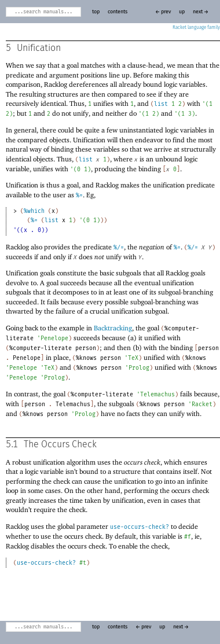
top (96, 12)
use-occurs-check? (140, 527)
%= (79, 196)
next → (201, 12)
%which (34, 211)
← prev (163, 12)
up (182, 12)
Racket (196, 28)
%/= (119, 248)
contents (118, 12)
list (161, 104)
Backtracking (113, 328)
